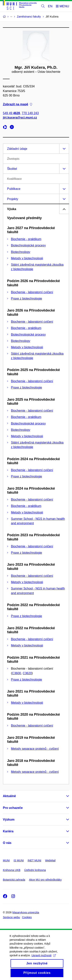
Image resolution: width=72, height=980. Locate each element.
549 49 (11, 113)
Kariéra (8, 831)
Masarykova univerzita (26, 912)
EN (50, 6)
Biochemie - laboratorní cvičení (32, 292)
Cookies (27, 917)
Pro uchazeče (13, 808)
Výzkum (9, 820)
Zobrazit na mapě (17, 104)
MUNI (6, 860)
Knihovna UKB (12, 870)
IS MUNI (19, 860)
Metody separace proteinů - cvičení (35, 749)
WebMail (50, 860)
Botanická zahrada (14, 880)
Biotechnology (21, 252)
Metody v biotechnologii (27, 258)
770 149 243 (30, 113)
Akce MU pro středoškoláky (45, 880)
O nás (7, 843)
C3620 (27, 673)
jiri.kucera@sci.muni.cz (20, 118)
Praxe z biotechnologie (26, 299)
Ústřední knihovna (35, 870)
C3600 (16, 673)
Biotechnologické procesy (28, 245)
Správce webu (11, 917)
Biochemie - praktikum (26, 239)
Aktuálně (9, 796)
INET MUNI (34, 860)
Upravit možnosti (44, 960)
